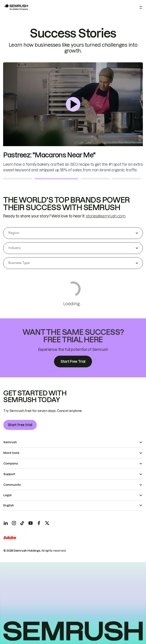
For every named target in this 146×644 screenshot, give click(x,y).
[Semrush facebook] (39, 523)
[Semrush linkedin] (6, 523)
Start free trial (20, 425)
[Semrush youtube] (31, 523)
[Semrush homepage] (16, 7)
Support (9, 474)
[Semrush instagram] (14, 523)
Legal (7, 495)
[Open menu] (141, 7)
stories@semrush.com (106, 216)
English (9, 505)
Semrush (10, 442)
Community (12, 485)
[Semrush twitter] (47, 523)
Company (11, 463)
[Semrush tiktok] (22, 523)
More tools (11, 453)
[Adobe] (10, 538)
